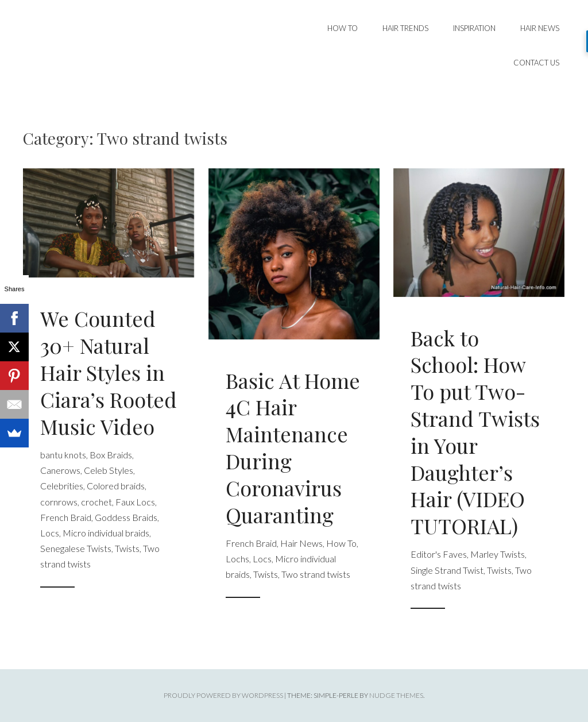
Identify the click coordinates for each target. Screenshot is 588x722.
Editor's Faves (439, 554)
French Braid (66, 517)
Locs (50, 533)
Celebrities (62, 486)
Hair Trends (405, 28)
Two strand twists (316, 574)
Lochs (237, 559)
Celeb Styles (109, 470)
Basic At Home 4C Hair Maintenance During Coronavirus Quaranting (293, 447)
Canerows (60, 470)
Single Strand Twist (447, 570)
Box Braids (111, 455)
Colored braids (116, 486)
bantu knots (63, 455)
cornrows (59, 502)
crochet (96, 502)
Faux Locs (135, 502)
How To (343, 28)
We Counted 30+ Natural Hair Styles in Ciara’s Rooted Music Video (109, 372)
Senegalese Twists (76, 548)
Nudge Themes (396, 695)
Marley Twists (498, 554)
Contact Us (536, 63)
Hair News (540, 28)
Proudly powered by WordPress (223, 695)
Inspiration (474, 28)
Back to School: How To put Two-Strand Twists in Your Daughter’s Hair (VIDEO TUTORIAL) (475, 432)
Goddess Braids (126, 517)
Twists (127, 548)
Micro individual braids (106, 533)
